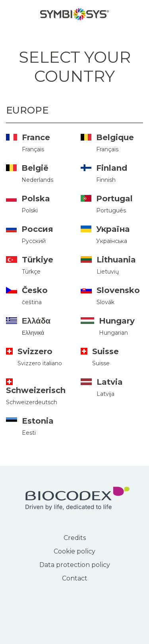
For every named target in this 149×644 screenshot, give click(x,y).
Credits (75, 538)
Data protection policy (75, 565)
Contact (75, 578)
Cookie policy (74, 551)
